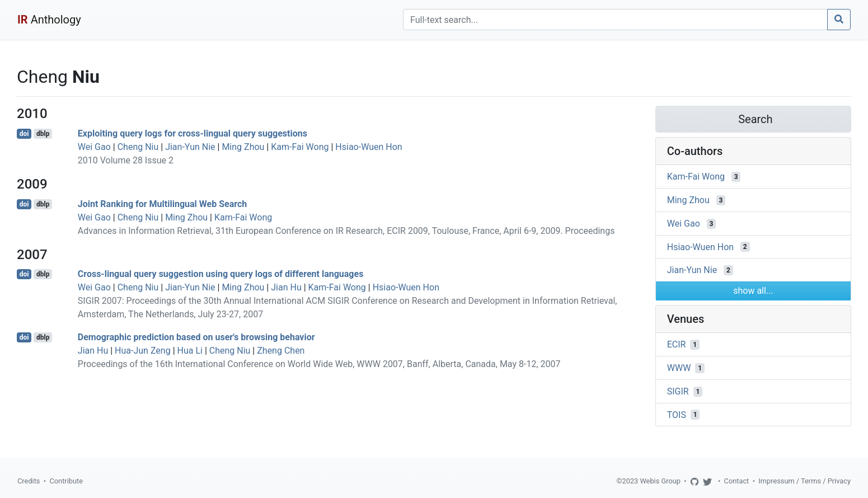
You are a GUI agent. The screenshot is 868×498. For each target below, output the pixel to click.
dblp (43, 134)
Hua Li (190, 351)
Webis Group (660, 481)
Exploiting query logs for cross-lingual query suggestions (193, 133)
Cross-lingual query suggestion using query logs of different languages (221, 274)
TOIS (677, 414)
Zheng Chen (281, 351)
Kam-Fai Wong (300, 147)
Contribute (66, 481)
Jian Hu (286, 287)
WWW (679, 368)
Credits (29, 481)
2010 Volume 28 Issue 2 (126, 160)
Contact (737, 481)
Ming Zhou (243, 147)
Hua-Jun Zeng (143, 351)
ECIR (677, 344)
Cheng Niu (138, 147)
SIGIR (678, 391)
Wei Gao (94, 147)
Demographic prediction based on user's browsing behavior (196, 337)
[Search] (615, 20)
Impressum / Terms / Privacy (804, 481)
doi (24, 134)
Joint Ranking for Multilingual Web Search (162, 204)
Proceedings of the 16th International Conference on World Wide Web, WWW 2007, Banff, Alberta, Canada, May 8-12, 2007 (319, 364)
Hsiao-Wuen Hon (369, 147)
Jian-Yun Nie (190, 147)
